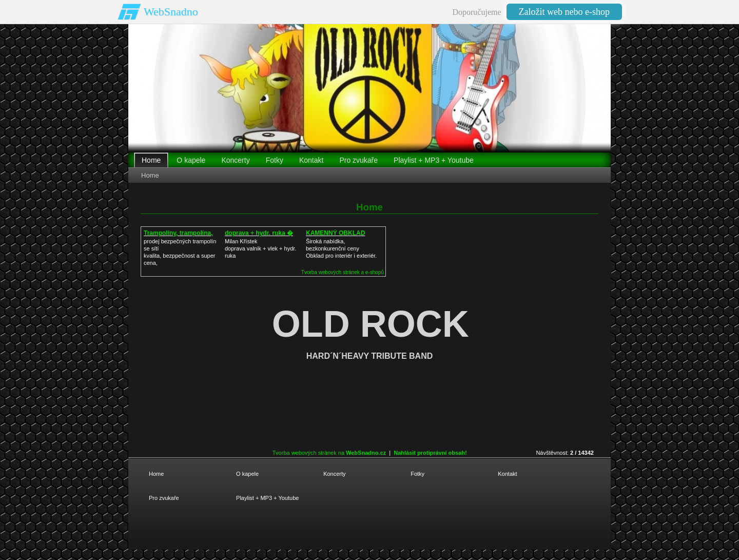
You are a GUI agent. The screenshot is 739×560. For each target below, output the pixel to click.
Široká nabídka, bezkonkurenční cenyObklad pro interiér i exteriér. (341, 248)
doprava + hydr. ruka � (259, 233)
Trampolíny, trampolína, (178, 233)
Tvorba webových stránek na (329, 453)
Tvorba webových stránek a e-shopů (343, 272)
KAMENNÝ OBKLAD (335, 233)
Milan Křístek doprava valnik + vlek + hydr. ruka (260, 248)
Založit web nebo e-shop (564, 12)
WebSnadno (171, 12)
